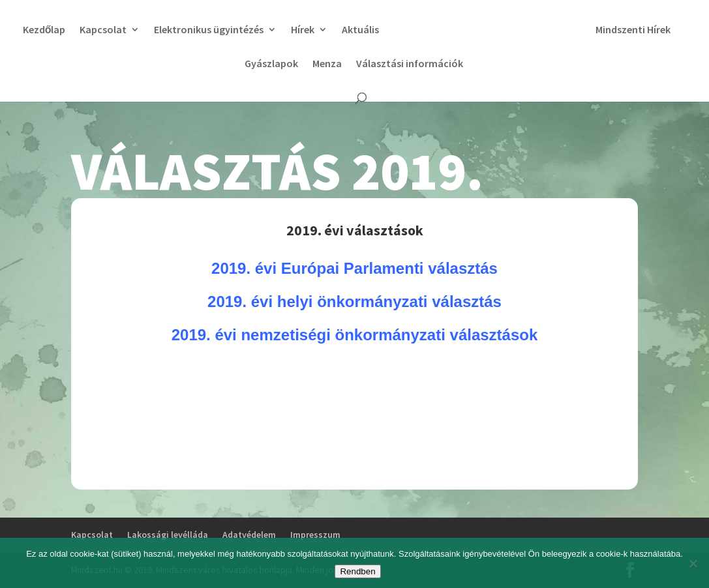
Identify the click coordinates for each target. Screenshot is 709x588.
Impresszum (315, 535)
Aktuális (401, 30)
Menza (372, 64)
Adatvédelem (249, 535)
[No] (693, 563)
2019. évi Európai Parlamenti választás (354, 268)
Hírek (344, 30)
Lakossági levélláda (168, 535)
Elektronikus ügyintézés (250, 30)
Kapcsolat (144, 30)
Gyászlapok (316, 64)
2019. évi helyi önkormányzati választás (354, 301)
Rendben (357, 571)
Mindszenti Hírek (238, 64)
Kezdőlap (85, 30)
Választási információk (455, 64)
